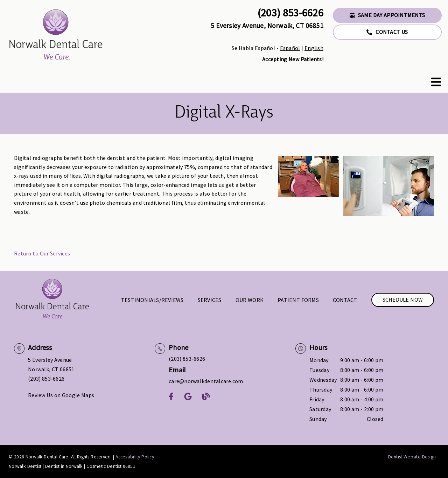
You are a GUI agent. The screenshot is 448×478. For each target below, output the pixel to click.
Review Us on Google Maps (61, 395)
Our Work (250, 300)
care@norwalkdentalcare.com (206, 381)
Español (290, 48)
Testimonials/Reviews (152, 300)
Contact (345, 300)
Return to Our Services (42, 253)
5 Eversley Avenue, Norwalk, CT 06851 (267, 26)
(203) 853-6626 (290, 13)
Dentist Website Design (412, 457)
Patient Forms (298, 300)
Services (210, 300)
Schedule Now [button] (403, 300)
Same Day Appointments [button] (387, 15)
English (314, 48)
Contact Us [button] (387, 32)
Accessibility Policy (135, 457)
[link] (56, 36)
